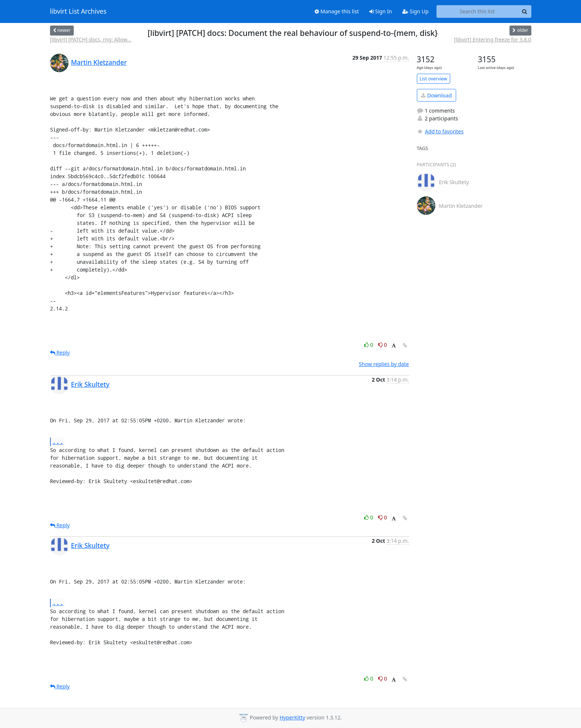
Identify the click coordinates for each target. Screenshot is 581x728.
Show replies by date (384, 364)
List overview (434, 79)
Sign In (381, 11)
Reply (60, 353)
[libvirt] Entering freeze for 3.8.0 (493, 39)
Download (436, 95)
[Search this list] (477, 11)
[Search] (525, 11)
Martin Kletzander (99, 62)
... (58, 441)
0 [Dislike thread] (383, 345)
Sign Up (416, 11)
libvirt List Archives (78, 11)
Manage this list (337, 11)
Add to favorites (440, 131)
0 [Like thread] (369, 345)
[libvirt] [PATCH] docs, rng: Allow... (91, 39)
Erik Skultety (90, 384)
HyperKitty (292, 717)
